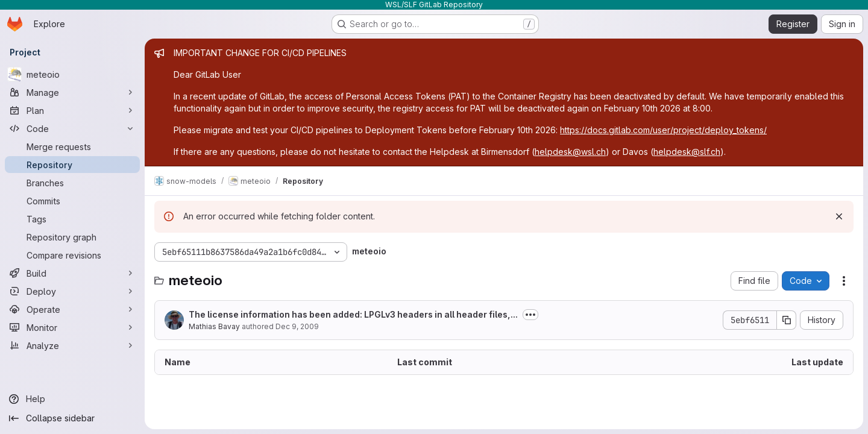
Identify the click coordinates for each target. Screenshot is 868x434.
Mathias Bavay (214, 326)
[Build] (72, 273)
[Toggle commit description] (530, 315)
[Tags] (72, 219)
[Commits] (72, 201)
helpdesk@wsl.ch (570, 152)
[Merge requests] (72, 146)
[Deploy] (72, 291)
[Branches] (72, 183)
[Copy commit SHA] (787, 320)
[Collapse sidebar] (72, 418)
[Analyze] (72, 345)
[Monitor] (72, 327)
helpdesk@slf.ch (687, 152)
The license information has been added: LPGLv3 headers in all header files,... (353, 314)
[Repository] (72, 165)
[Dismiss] (839, 216)
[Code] (72, 128)
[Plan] (72, 110)
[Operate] (72, 309)
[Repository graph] (72, 237)
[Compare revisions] (72, 255)
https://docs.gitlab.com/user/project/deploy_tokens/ (663, 130)
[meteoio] (72, 74)
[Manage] (72, 92)
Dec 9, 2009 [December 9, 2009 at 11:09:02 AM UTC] (297, 326)
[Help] (72, 399)
